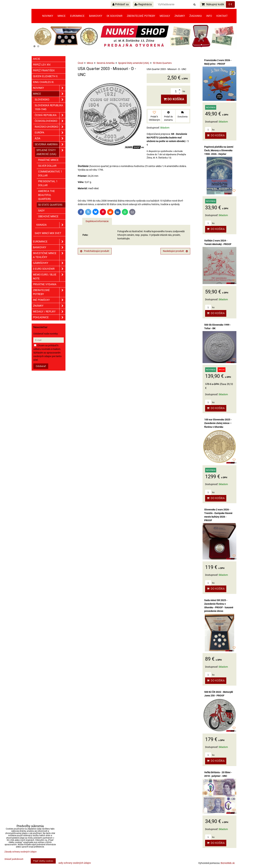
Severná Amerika (50, 144)
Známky (180, 16)
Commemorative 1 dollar (50, 174)
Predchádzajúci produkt (95, 251)
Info (209, 16)
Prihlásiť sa (121, 4)
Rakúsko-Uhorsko (50, 127)
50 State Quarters (50, 205)
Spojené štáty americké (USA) (51, 152)
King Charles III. (44, 82)
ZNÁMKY (49, 306)
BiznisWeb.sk (228, 863)
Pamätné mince (48, 160)
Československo (50, 121)
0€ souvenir (115, 16)
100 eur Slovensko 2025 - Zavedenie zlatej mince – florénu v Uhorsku (218, 423)
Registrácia (143, 4)
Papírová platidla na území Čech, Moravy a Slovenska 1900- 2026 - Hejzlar (219, 150)
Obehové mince (48, 216)
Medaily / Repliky (49, 312)
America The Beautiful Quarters (46, 195)
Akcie (37, 59)
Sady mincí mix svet (48, 233)
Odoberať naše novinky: (46, 334)
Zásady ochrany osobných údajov (73, 863)
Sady (41, 211)
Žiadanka (196, 16)
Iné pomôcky (49, 300)
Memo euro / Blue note (49, 277)
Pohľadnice (49, 317)
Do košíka (174, 99)
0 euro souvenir (49, 269)
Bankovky (96, 16)
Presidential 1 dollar (48, 183)
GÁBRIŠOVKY (49, 263)
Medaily (165, 16)
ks (210, 130)
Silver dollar (47, 166)
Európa (50, 133)
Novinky (48, 16)
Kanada (51, 225)
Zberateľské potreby (141, 16)
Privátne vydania (45, 284)
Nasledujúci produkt (175, 251)
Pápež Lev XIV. (42, 65)
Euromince (77, 16)
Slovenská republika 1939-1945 (49, 107)
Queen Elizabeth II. (46, 76)
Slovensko (50, 100)
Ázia (50, 139)
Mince (62, 16)
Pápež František (44, 70)
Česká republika (50, 115)
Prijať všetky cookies (43, 861)
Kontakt (222, 16)
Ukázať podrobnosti (14, 859)
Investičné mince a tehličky (49, 255)
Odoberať (41, 366)
